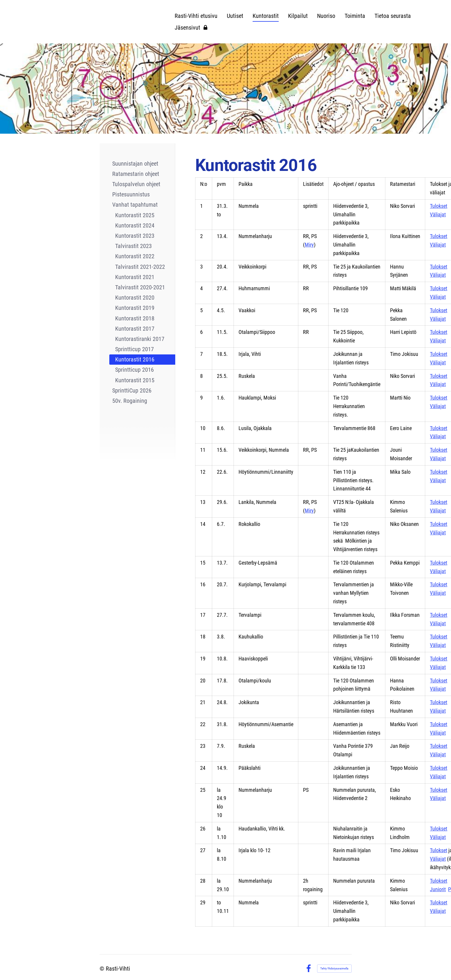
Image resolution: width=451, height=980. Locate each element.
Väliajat (438, 214)
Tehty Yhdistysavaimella (334, 968)
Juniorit (438, 889)
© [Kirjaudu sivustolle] (103, 969)
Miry (309, 245)
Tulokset (439, 206)
